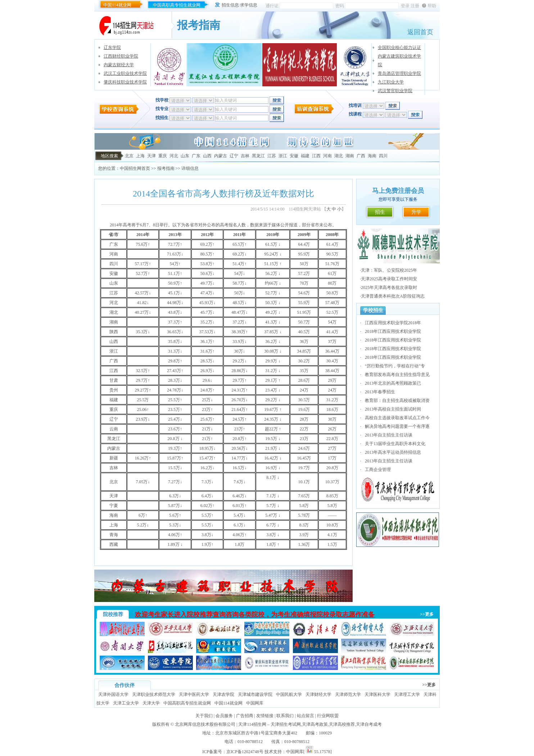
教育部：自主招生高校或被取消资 (397, 400)
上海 (140, 156)
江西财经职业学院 (121, 56)
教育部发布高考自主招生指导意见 (397, 375)
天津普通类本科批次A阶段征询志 (393, 296)
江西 (316, 156)
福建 (305, 156)
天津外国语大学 (113, 694)
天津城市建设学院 (255, 694)
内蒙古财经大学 (119, 65)
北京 (129, 156)
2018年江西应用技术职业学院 (393, 331)
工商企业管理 (378, 470)
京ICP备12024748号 (245, 752)
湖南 (350, 156)
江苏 (272, 156)
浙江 (283, 156)
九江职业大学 (391, 82)
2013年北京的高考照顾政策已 (393, 383)
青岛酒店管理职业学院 (399, 73)
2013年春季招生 (380, 392)
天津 (151, 156)
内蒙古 (221, 156)
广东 (196, 156)
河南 (327, 156)
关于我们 (204, 716)
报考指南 (166, 168)
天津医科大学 (377, 694)
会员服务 (224, 716)
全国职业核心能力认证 (399, 47)
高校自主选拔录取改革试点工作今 (397, 418)
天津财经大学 (318, 694)
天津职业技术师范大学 (154, 694)
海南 (372, 156)
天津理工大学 (407, 694)
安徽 (294, 156)
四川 (383, 156)
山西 (207, 156)
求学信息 (249, 5)
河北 (174, 156)
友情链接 (265, 716)
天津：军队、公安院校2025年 (389, 270)
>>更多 (427, 614)
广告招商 (245, 716)
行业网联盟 (328, 716)
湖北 (339, 156)
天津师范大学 (348, 694)
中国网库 (255, 703)
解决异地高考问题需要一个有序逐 (397, 426)
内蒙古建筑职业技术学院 (399, 60)
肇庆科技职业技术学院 (125, 82)
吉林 (245, 156)
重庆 (163, 156)
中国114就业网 (117, 5)
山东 (185, 156)
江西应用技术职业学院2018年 (393, 323)
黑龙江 (258, 156)
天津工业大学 (126, 703)
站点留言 (306, 716)
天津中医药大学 (194, 694)
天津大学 (151, 703)
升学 (416, 212)
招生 (380, 212)
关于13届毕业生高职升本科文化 (395, 444)
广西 (361, 156)
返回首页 (420, 32)
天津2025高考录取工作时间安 (389, 279)
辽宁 (234, 156)
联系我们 (285, 716)
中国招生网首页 (135, 168)
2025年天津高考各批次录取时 (389, 288)
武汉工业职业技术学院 (125, 73)
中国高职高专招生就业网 (177, 5)
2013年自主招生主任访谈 (389, 435)
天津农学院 (223, 694)
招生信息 (230, 5)
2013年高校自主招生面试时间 (393, 409)
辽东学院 (112, 47)
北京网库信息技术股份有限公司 (205, 724)
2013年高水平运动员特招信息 (393, 452)
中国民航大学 (289, 694)
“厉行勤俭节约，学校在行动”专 (395, 366)
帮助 (432, 6)
